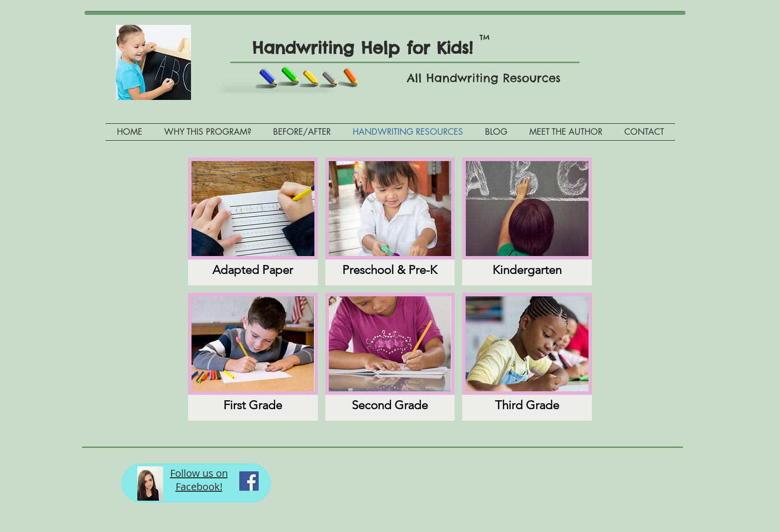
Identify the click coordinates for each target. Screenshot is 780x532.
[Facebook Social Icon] (249, 481)
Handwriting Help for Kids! (370, 48)
